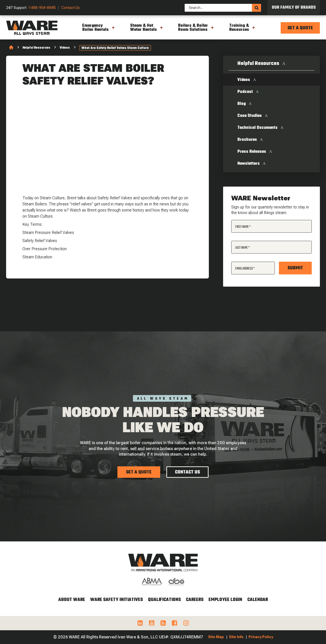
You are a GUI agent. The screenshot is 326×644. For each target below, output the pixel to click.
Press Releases (252, 152)
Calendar (258, 600)
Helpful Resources (36, 48)
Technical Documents (257, 128)
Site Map (216, 637)
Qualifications (164, 600)
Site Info (236, 637)
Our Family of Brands (294, 8)
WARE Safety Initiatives (117, 600)
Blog (242, 104)
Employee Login (225, 600)
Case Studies (250, 116)
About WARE (72, 600)
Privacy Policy (261, 637)
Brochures (247, 140)
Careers (195, 600)
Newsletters (249, 164)
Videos (65, 48)
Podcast (245, 92)
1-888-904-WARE (42, 8)
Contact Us (71, 8)
